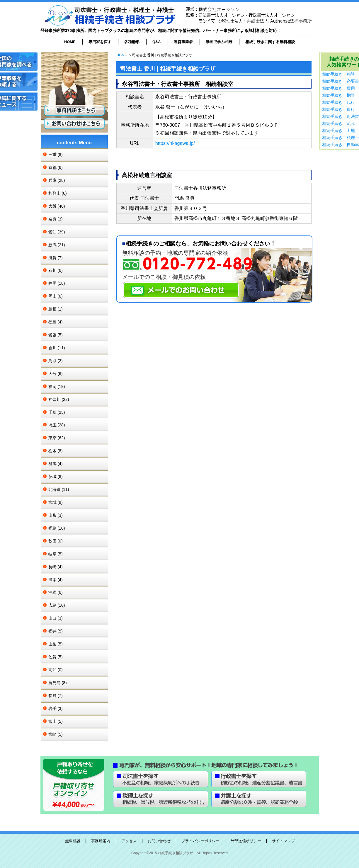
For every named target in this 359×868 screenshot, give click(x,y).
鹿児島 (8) (58, 683)
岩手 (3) (56, 708)
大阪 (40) (57, 206)
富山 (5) (56, 721)
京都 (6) (56, 167)
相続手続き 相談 (338, 74)
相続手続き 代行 (338, 102)
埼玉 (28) (57, 425)
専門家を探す (100, 42)
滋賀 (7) (56, 258)
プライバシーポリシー (200, 841)
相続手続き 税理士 (341, 138)
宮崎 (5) (56, 734)
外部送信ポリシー (246, 841)
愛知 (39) (57, 232)
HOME (70, 42)
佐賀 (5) (56, 657)
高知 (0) (56, 670)
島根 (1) (56, 309)
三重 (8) (56, 155)
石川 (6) (56, 270)
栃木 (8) (56, 451)
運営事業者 (183, 42)
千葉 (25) (57, 412)
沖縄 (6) (56, 592)
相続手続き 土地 (338, 130)
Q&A (157, 42)
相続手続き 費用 (338, 88)
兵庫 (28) (57, 180)
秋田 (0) (56, 541)
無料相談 (73, 841)
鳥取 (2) (56, 361)
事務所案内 (101, 841)
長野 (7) (56, 696)
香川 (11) (57, 348)
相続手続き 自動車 (341, 145)
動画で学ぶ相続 (219, 42)
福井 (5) (56, 631)
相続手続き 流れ (338, 123)
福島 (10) (57, 528)
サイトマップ (283, 841)
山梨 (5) (56, 644)
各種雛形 (132, 42)
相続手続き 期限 (338, 95)
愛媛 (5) (56, 335)
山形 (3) (56, 515)
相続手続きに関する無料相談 (270, 42)
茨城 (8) (56, 477)
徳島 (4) (56, 322)
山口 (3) (56, 618)
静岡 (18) (57, 283)
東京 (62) (57, 438)
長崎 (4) (56, 567)
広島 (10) (57, 605)
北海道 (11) (59, 489)
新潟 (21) (57, 245)
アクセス (129, 841)
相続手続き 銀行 (338, 109)
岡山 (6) (56, 296)
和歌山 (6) (58, 193)
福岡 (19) (57, 386)
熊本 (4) (56, 580)
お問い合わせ (159, 841)
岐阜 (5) (56, 554)
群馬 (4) (56, 464)
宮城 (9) (56, 502)
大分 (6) (56, 374)
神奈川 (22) (59, 399)
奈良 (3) (56, 219)
